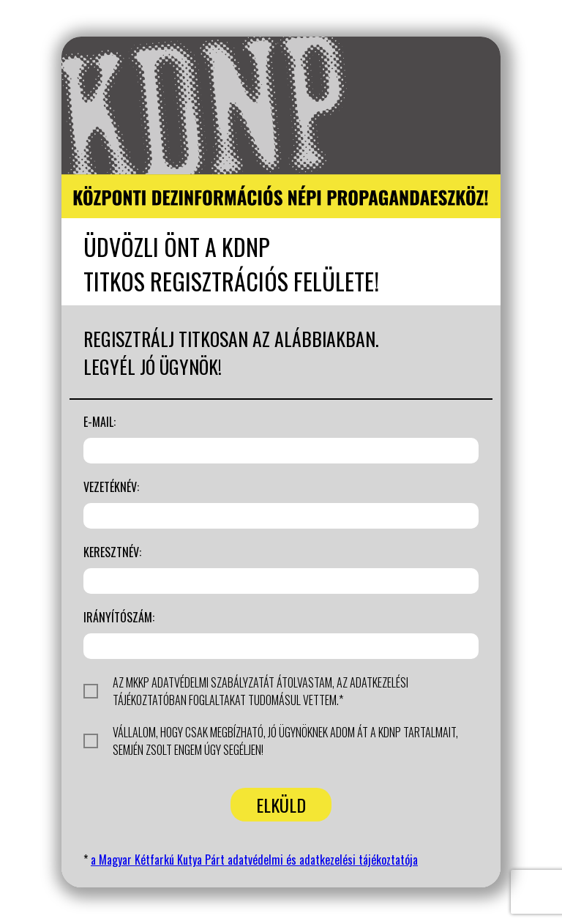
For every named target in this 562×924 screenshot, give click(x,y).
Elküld (281, 805)
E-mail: (100, 422)
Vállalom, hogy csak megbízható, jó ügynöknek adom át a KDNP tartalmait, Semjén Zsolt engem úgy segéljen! (271, 741)
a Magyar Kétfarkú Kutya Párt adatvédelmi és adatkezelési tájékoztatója (254, 860)
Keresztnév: (112, 552)
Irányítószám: (119, 617)
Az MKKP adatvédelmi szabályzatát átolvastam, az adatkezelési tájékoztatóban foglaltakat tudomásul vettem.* (246, 691)
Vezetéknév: (111, 487)
